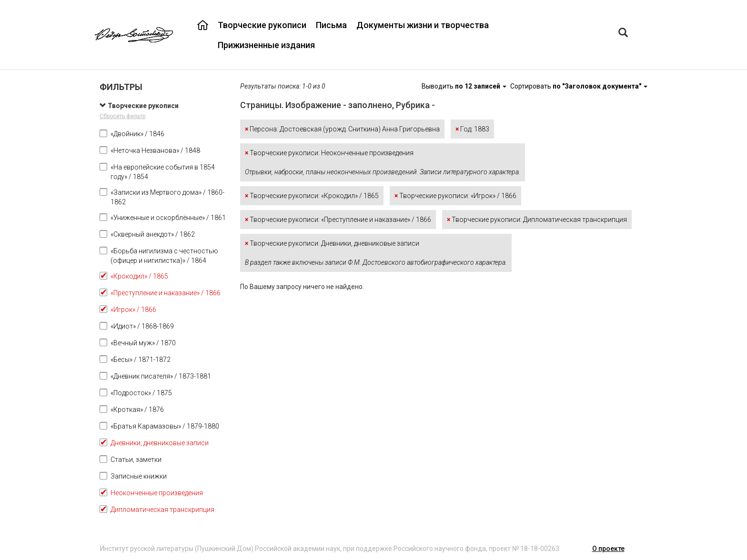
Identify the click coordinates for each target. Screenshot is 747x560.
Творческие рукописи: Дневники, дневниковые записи (376, 253)
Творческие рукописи (262, 25)
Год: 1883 (472, 129)
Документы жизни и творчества (423, 25)
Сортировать (579, 86)
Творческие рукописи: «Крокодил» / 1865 (312, 196)
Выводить (465, 86)
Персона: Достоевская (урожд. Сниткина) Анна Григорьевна (342, 129)
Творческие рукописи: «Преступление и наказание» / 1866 (338, 220)
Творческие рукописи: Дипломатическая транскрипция (537, 220)
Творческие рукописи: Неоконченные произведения (383, 162)
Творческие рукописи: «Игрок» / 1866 (455, 196)
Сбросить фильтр (122, 116)
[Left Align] (623, 34)
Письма (331, 25)
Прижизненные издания (266, 45)
